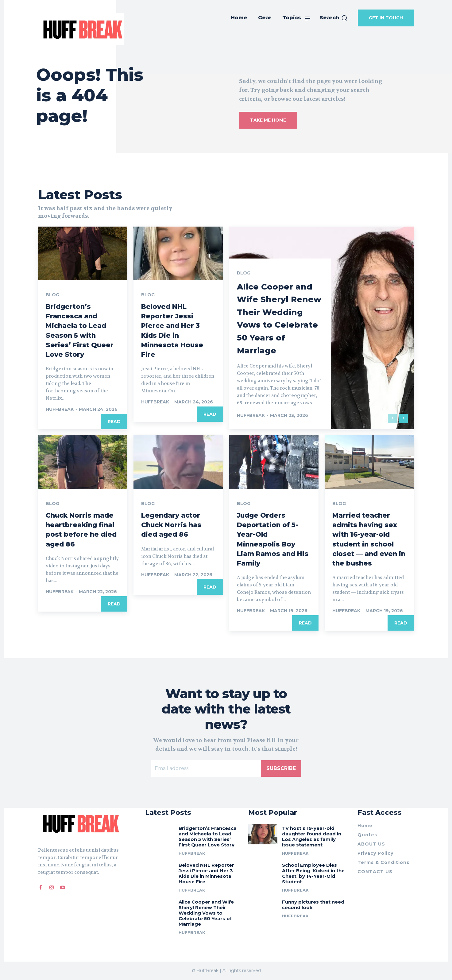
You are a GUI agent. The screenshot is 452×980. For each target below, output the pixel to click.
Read (114, 422)
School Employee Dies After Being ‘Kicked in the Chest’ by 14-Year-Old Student (313, 873)
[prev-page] (392, 418)
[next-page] (403, 418)
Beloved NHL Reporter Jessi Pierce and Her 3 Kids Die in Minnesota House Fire (206, 873)
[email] (206, 769)
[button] (334, 18)
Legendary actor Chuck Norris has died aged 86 (175, 525)
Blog (52, 295)
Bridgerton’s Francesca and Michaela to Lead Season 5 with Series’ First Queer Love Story (208, 836)
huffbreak (60, 409)
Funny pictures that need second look (313, 905)
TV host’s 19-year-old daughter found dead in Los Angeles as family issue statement (312, 836)
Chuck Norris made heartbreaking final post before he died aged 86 (78, 534)
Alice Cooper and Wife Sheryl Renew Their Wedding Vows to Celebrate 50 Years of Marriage (279, 311)
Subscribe (281, 769)
